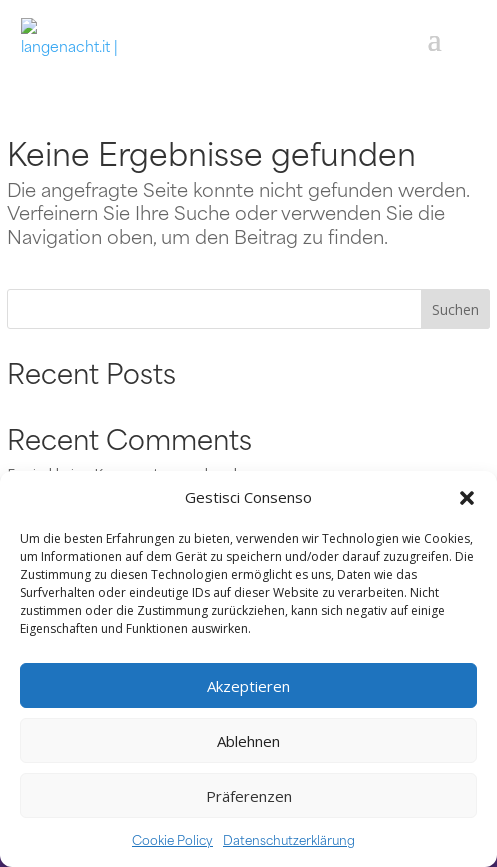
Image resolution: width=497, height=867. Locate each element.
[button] (467, 498)
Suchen (455, 309)
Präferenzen (249, 796)
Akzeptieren (248, 686)
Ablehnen (248, 741)
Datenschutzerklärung (289, 839)
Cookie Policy (172, 839)
